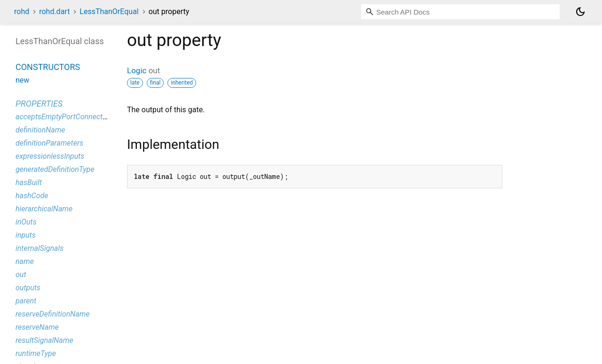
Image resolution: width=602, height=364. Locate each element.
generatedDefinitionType (55, 169)
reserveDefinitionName (53, 314)
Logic (137, 70)
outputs (28, 288)
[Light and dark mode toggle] (580, 12)
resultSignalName (44, 340)
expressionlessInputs (50, 156)
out (21, 275)
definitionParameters (49, 143)
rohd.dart (54, 12)
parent (26, 301)
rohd (22, 12)
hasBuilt (29, 182)
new (22, 80)
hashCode (32, 196)
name (25, 261)
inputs (26, 235)
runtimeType (36, 353)
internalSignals (40, 248)
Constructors (48, 67)
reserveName (37, 327)
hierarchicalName (44, 209)
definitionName (40, 130)
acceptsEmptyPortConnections (66, 117)
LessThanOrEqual (109, 12)
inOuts (26, 222)
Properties (39, 104)
